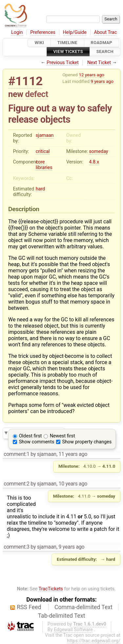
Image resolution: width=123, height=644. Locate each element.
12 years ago (91, 75)
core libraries (44, 165)
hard (41, 189)
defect (37, 94)
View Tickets (68, 52)
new (16, 94)
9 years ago (102, 81)
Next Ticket (99, 63)
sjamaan (45, 135)
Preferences (43, 32)
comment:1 (16, 454)
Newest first (62, 436)
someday (99, 151)
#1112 (25, 81)
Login (17, 32)
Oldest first (31, 436)
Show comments (37, 442)
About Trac (106, 32)
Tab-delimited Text (62, 616)
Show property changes (87, 442)
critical (43, 151)
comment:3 (16, 547)
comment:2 (16, 484)
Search (105, 52)
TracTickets (51, 589)
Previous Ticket (63, 63)
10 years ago (73, 484)
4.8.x (94, 162)
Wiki (39, 43)
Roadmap (102, 43)
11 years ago (73, 454)
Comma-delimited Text (83, 607)
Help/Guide (75, 32)
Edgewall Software (73, 630)
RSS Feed (29, 607)
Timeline (67, 43)
